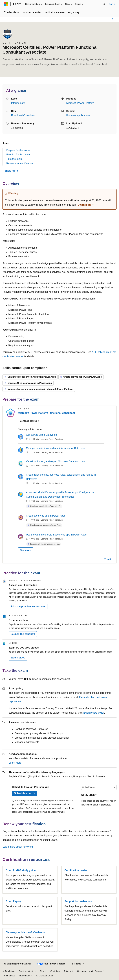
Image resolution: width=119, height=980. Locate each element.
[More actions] (113, 19)
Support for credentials (78, 901)
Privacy (68, 971)
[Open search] (104, 4)
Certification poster (76, 870)
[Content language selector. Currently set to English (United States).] (17, 964)
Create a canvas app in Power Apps (46, 516)
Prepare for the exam (18, 150)
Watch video (18, 658)
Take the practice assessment (28, 607)
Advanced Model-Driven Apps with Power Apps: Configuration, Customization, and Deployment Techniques (60, 495)
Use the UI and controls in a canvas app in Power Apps (56, 535)
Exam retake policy (94, 713)
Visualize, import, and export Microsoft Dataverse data (56, 462)
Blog (42, 971)
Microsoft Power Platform (80, 103)
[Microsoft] (6, 4)
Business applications (78, 115)
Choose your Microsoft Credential (25, 932)
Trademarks (25, 976)
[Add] (107, 559)
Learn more (85, 205)
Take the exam (14, 159)
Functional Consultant (23, 115)
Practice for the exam (18, 155)
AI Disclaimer (9, 971)
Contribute (55, 971)
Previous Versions (28, 971)
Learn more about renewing (18, 847)
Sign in (112, 4)
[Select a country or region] (99, 787)
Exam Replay (13, 901)
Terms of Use (9, 976)
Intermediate (18, 103)
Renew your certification (20, 163)
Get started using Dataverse (41, 435)
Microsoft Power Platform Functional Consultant (46, 413)
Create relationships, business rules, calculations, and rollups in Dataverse (61, 477)
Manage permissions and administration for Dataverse (56, 448)
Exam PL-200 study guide (21, 870)
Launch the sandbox (23, 634)
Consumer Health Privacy (89, 971)
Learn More (15, 763)
